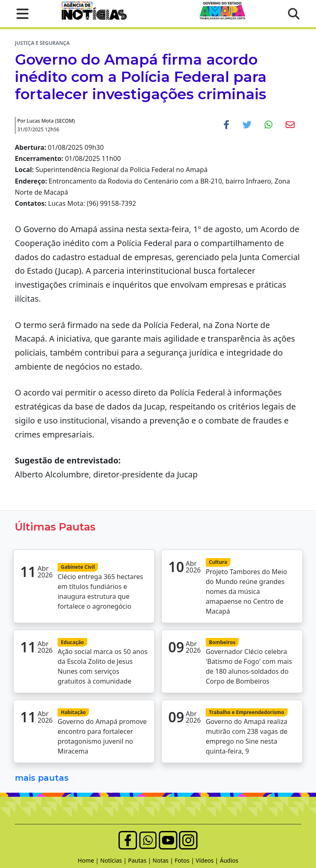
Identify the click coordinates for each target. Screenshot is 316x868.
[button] (20, 14)
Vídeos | (208, 860)
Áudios (229, 860)
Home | (89, 860)
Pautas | (140, 860)
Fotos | (185, 860)
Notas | (164, 860)
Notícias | (114, 860)
